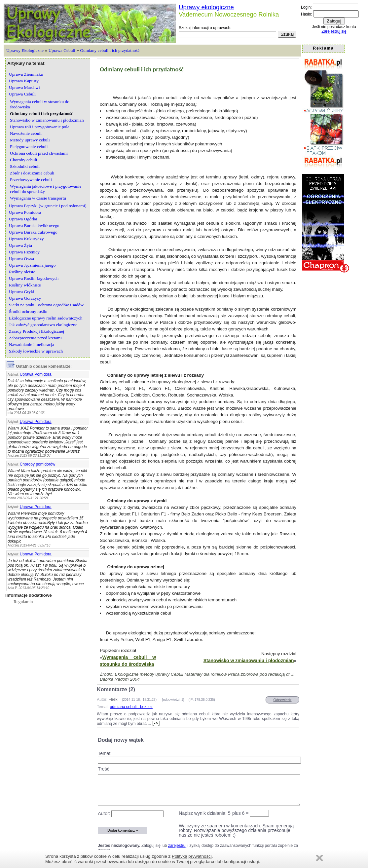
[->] (155, 723)
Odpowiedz (282, 700)
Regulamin (23, 602)
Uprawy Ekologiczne (25, 50)
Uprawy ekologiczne (206, 7)
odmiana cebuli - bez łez (131, 707)
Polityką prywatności (192, 856)
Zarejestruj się (334, 31)
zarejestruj (177, 846)
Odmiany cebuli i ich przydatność (110, 50)
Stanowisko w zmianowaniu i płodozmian (249, 660)
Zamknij (319, 858)
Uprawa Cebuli (62, 50)
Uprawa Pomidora (36, 374)
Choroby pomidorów (37, 464)
